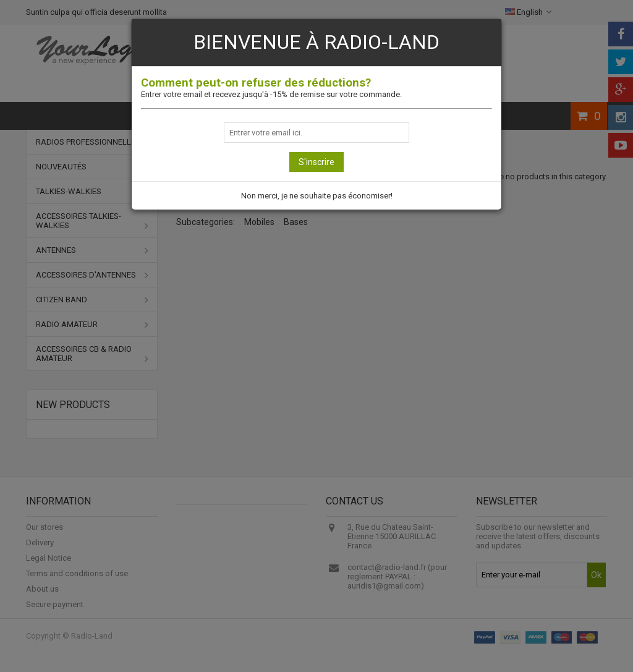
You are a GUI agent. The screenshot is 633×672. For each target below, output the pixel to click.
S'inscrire (316, 162)
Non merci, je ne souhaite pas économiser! (317, 196)
